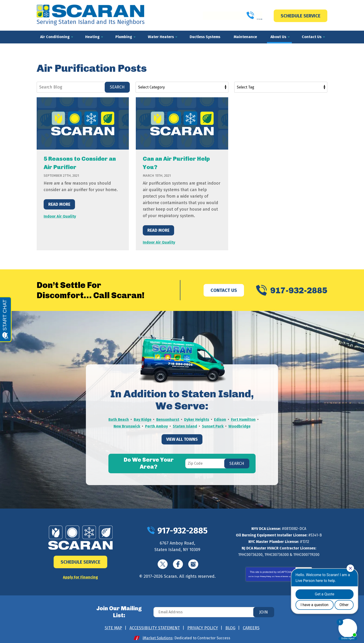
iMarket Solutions (158, 634)
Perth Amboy (185, 425)
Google (193, 564)
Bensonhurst (182, 419)
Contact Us (224, 290)
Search (117, 87)
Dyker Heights (213, 419)
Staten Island (215, 425)
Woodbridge (182, 432)
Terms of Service (282, 576)
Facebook (178, 564)
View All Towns (182, 445)
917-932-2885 (232, 16)
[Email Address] (213, 610)
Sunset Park (245, 425)
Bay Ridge (156, 419)
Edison (238, 419)
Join (264, 610)
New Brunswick (154, 425)
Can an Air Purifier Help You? (175, 163)
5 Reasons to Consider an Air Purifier (82, 163)
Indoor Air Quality (61, 216)
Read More (59, 204)
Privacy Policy (266, 576)
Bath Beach (131, 419)
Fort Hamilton (121, 425)
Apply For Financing (80, 577)
